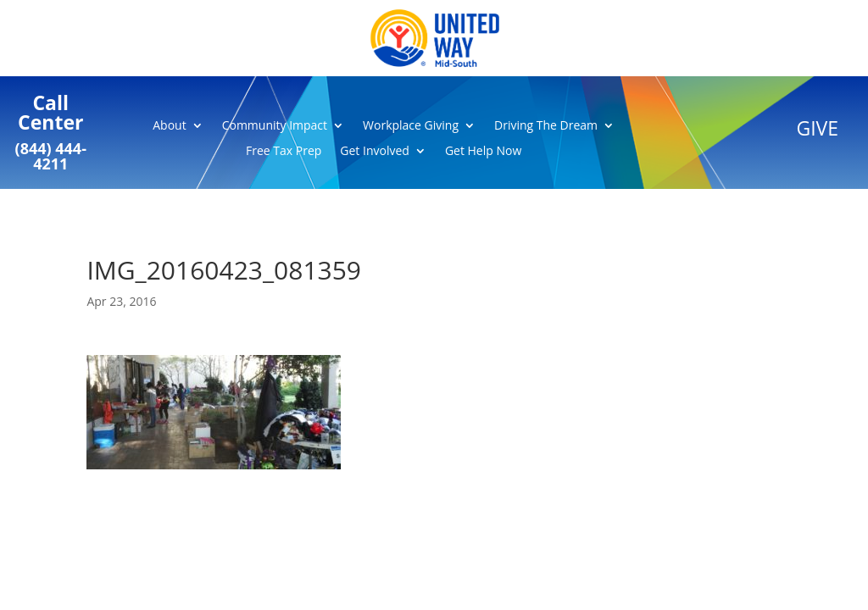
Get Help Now (483, 152)
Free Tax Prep (284, 152)
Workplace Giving (411, 126)
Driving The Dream (546, 126)
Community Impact (275, 126)
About (169, 126)
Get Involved (375, 152)
